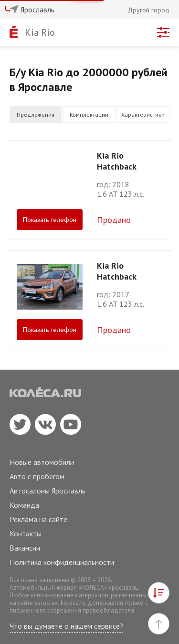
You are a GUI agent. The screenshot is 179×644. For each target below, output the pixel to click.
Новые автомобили (42, 462)
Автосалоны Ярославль (47, 491)
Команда (24, 505)
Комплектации (89, 115)
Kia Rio (40, 32)
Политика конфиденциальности (62, 562)
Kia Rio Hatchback (117, 161)
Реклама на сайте (38, 519)
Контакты (26, 533)
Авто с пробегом (37, 476)
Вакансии (25, 548)
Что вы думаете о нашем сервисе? (66, 626)
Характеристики (143, 115)
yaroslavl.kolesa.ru (60, 603)
